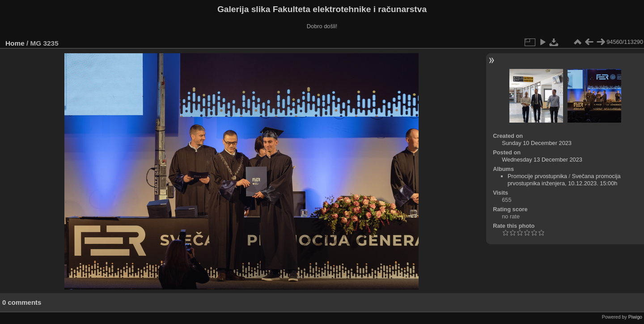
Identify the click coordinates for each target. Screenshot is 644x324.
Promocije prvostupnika (537, 176)
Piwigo (635, 317)
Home (15, 43)
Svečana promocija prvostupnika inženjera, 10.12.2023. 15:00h (564, 180)
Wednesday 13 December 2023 (542, 160)
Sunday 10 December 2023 (537, 143)
